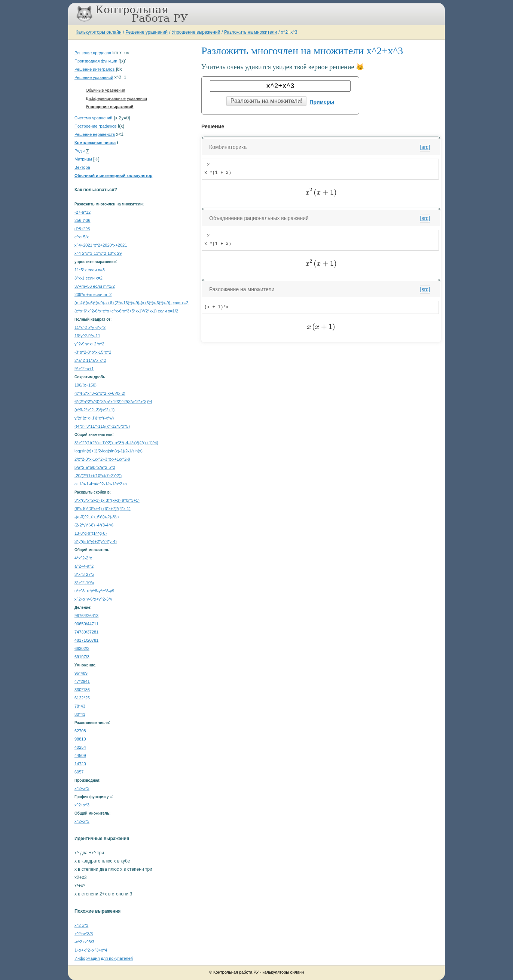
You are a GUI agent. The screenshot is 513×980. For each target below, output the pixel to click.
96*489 (81, 673)
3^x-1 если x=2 (88, 278)
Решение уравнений (146, 32)
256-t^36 (82, 220)
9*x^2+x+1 (84, 369)
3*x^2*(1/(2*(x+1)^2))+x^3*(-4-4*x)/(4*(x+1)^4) (116, 443)
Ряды (80, 151)
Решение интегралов (94, 69)
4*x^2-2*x (83, 558)
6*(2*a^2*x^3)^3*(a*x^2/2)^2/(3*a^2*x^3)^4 (113, 402)
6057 (79, 772)
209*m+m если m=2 (93, 294)
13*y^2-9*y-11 (87, 336)
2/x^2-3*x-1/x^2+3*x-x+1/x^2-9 (102, 459)
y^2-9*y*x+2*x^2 (89, 344)
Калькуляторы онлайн (99, 32)
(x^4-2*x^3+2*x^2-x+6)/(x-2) (100, 393)
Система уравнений (93, 118)
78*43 (80, 706)
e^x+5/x (82, 237)
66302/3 (82, 648)
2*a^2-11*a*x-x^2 (90, 360)
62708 (80, 731)
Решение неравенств (95, 134)
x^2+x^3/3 (84, 934)
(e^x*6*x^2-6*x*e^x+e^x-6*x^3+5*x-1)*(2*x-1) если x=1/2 (126, 311)
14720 (80, 764)
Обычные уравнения (105, 90)
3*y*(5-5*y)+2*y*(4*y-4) (96, 541)
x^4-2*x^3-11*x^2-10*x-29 (98, 253)
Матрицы (83, 159)
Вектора (82, 167)
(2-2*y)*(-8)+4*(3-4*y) (94, 525)
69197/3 (82, 657)
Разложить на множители (251, 32)
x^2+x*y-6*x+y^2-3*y (93, 599)
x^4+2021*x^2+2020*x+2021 (101, 245)
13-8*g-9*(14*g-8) (91, 533)
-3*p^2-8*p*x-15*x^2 (93, 352)
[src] (425, 147)
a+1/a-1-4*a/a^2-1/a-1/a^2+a (101, 484)
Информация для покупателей (104, 958)
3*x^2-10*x (84, 583)
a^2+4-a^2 (84, 566)
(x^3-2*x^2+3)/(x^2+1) (94, 410)
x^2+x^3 (289, 32)
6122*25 (82, 698)
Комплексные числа (95, 143)
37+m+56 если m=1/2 (95, 286)
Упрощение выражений (196, 32)
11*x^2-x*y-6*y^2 (90, 327)
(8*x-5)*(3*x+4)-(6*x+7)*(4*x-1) (103, 509)
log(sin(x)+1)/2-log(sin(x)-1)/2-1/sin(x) (109, 451)
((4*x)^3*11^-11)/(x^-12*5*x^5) (102, 426)
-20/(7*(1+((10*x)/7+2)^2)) (98, 476)
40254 (80, 747)
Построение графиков (96, 126)
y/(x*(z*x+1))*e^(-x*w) (94, 418)
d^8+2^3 (82, 229)
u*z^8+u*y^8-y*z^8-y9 (94, 591)
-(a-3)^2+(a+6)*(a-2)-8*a (97, 517)
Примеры (322, 102)
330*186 (82, 690)
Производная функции (96, 61)
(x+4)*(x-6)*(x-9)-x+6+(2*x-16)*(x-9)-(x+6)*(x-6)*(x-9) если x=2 (131, 303)
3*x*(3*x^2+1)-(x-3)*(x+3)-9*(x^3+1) (107, 500)
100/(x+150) (85, 385)
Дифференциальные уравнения (116, 98)
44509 (80, 755)
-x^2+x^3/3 (84, 942)
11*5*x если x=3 (90, 270)
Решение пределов (93, 53)
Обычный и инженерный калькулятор (113, 175)
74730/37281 (86, 632)
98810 (80, 739)
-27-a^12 (83, 212)
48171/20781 (86, 640)
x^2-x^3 (81, 925)
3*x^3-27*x (84, 574)
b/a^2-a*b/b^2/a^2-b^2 (95, 467)
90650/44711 (86, 624)
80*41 (80, 714)
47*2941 (82, 681)
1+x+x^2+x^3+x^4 (91, 950)
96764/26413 (86, 616)
